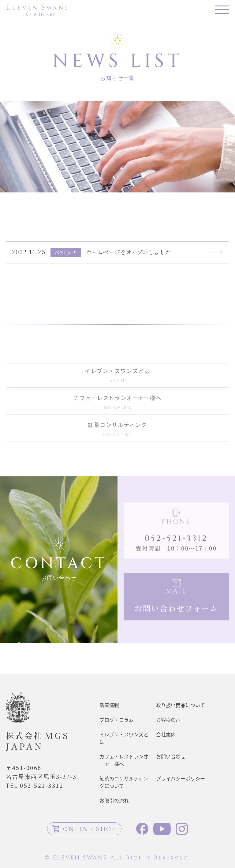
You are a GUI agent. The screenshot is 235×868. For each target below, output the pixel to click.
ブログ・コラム (117, 720)
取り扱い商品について (181, 705)
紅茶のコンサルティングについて (124, 782)
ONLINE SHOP (84, 829)
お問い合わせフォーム (176, 610)
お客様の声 (168, 720)
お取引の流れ (114, 800)
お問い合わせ (171, 756)
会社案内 (166, 734)
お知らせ (66, 252)
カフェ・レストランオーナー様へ (117, 403)
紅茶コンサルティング (117, 430)
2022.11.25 (29, 252)
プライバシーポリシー (181, 778)
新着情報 (109, 705)
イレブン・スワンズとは (117, 376)
